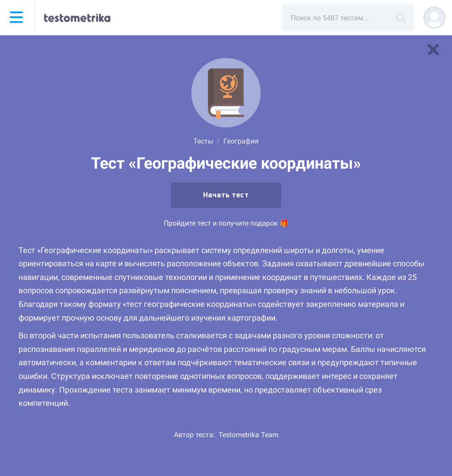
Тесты (203, 141)
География (241, 141)
